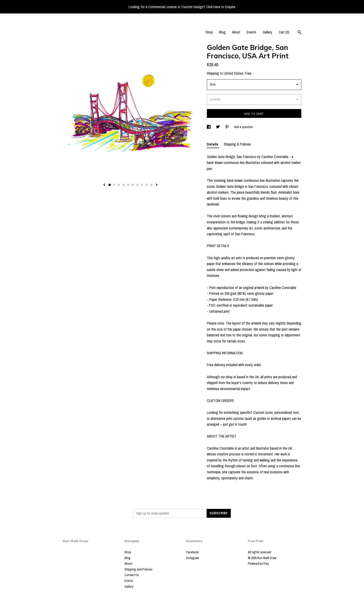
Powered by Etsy (258, 564)
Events (251, 32)
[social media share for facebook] (209, 127)
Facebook (192, 552)
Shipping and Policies (138, 569)
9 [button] (147, 185)
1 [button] (110, 185)
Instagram (193, 558)
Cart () (284, 32)
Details (213, 144)
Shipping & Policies (237, 144)
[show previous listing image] (104, 185)
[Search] (300, 33)
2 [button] (114, 185)
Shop (209, 32)
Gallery (267, 32)
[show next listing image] (157, 185)
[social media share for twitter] (218, 127)
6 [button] (133, 185)
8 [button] (142, 185)
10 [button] (151, 185)
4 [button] (123, 185)
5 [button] (128, 185)
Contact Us (132, 575)
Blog (222, 32)
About (236, 32)
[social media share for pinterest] (227, 127)
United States (234, 73)
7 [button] (137, 185)
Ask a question (244, 127)
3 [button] (119, 185)
